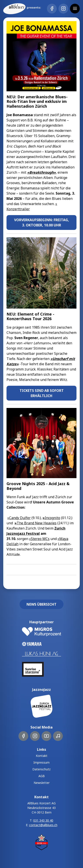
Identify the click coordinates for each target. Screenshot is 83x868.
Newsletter (42, 783)
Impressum (41, 762)
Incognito (51, 518)
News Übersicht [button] (41, 604)
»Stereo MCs (39, 539)
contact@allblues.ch (43, 825)
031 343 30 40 (43, 820)
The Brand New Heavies (36, 523)
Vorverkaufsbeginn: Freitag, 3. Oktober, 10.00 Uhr (42, 223)
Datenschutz (41, 769)
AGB (42, 776)
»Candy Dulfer (19, 518)
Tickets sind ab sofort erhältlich (42, 393)
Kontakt (42, 756)
